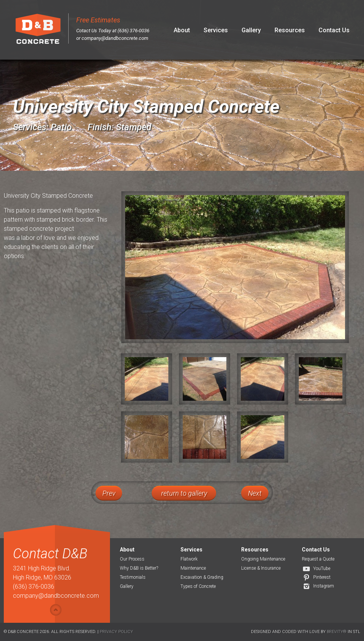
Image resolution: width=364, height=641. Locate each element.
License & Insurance (261, 568)
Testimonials (133, 577)
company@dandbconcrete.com (115, 38)
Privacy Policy (116, 632)
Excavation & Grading (202, 577)
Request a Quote (318, 559)
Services (216, 30)
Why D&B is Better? (139, 568)
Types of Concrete (198, 586)
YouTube (322, 569)
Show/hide (56, 610)
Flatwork (189, 559)
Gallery (251, 30)
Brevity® (337, 632)
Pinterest (322, 577)
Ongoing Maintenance (263, 559)
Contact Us (334, 30)
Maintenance (193, 568)
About (182, 30)
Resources (290, 30)
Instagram (324, 586)
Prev (109, 493)
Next (255, 493)
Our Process (132, 559)
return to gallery (184, 493)
